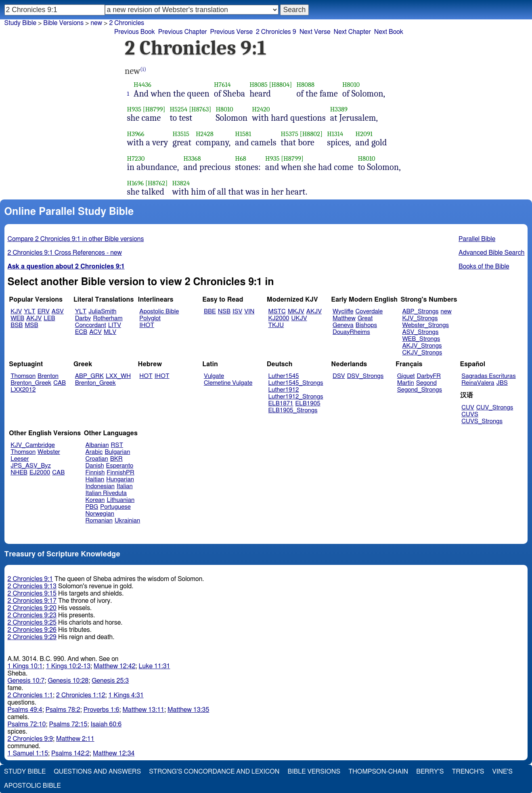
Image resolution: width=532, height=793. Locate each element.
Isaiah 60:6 (106, 724)
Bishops (366, 325)
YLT (29, 312)
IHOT (147, 325)
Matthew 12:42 (114, 666)
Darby (83, 318)
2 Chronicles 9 (276, 32)
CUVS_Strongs (482, 421)
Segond (426, 383)
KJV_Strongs (420, 318)
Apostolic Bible (32, 786)
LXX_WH (118, 376)
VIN (249, 312)
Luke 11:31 (155, 666)
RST (117, 445)
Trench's (468, 772)
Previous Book (135, 32)
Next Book (389, 32)
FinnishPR (120, 473)
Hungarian (120, 479)
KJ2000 (279, 318)
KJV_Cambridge (33, 445)
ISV (237, 312)
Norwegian (100, 514)
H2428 (205, 134)
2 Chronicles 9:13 (32, 586)
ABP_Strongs (420, 312)
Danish (95, 466)
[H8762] (156, 183)
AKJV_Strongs (422, 346)
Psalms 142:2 (70, 753)
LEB (49, 318)
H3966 (136, 134)
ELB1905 (308, 404)
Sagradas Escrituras (488, 376)
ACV (95, 332)
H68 (241, 158)
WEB (17, 318)
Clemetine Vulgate (228, 383)
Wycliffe (343, 312)
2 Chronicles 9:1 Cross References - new (65, 253)
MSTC (277, 312)
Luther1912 (284, 390)
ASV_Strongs (420, 332)
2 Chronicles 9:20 (32, 608)
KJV (16, 312)
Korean (95, 500)
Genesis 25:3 (110, 681)
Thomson (23, 376)
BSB (17, 325)
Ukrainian (127, 521)
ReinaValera (478, 383)
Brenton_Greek (31, 383)
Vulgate (214, 376)
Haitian (95, 479)
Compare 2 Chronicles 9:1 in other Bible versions (76, 239)
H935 (134, 109)
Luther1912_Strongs (296, 397)
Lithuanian (120, 500)
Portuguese (115, 507)
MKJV (296, 312)
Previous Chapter (183, 32)
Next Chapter (352, 32)
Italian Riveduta (106, 493)
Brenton (48, 376)
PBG (92, 507)
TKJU (276, 325)
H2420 (261, 109)
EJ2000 (40, 473)
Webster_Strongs (425, 325)
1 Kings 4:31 (126, 695)
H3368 (192, 158)
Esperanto (120, 466)
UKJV (299, 318)
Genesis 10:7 (26, 681)
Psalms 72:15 (68, 724)
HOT (146, 376)
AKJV (34, 318)
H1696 (136, 183)
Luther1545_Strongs (296, 383)
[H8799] (154, 109)
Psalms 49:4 (25, 710)
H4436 (142, 85)
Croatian (97, 459)
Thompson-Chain (378, 772)
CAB (60, 383)
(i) (143, 69)
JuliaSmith (102, 312)
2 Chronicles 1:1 (30, 695)
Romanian (99, 521)
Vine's (503, 772)
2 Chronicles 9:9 (30, 739)
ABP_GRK (89, 376)
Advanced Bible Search (491, 253)
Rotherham (108, 318)
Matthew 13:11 (143, 710)
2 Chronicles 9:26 (32, 630)
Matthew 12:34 (114, 753)
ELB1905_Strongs (293, 410)
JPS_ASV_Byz (31, 466)
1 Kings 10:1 (25, 666)
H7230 (136, 158)
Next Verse (315, 32)
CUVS (470, 414)
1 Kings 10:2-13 (68, 666)
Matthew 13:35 (188, 710)
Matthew (344, 318)
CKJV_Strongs (422, 353)
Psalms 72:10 (27, 724)
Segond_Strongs (420, 390)
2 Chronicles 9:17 (32, 601)
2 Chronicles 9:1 (30, 579)
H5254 (178, 109)
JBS (502, 383)
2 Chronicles (127, 23)
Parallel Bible (477, 239)
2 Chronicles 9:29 (32, 637)
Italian (125, 486)
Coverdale (369, 312)
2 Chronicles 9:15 (32, 594)
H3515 (181, 134)
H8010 (351, 85)
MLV (110, 332)
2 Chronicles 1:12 (81, 695)
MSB (31, 325)
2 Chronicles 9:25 (32, 623)
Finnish (95, 473)
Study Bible (20, 23)
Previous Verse (231, 32)
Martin (406, 383)
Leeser (20, 459)
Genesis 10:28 (68, 681)
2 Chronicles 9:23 (32, 615)
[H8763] (200, 109)
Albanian (97, 445)
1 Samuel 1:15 (28, 753)
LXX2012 (23, 390)
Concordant (91, 325)
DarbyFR (429, 376)
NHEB (19, 473)
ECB (81, 332)
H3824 (181, 183)
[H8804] (281, 85)
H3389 (339, 109)
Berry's (430, 772)
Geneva (343, 325)
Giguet (406, 376)
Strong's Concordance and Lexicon (214, 772)
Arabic (94, 452)
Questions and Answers (97, 772)
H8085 (259, 85)
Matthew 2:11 (75, 739)
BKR (116, 459)
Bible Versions (63, 23)
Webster (49, 452)
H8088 (305, 85)
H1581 (243, 134)
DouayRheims (351, 332)
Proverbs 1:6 (102, 710)
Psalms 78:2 (63, 710)
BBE (210, 312)
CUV (468, 408)
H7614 (222, 85)
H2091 (364, 134)
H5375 (290, 134)
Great (365, 318)
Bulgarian (117, 452)
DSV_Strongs (365, 376)
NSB (224, 312)
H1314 (335, 134)
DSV (339, 376)
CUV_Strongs (495, 408)
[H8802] (311, 134)
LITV (115, 325)
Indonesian (100, 486)
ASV (58, 312)
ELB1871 (281, 404)
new (96, 23)
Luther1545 (284, 376)
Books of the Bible (484, 266)
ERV (44, 312)
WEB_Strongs (421, 339)
